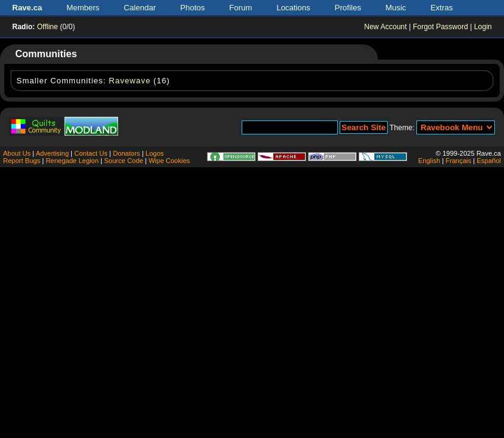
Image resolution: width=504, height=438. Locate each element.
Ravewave (130, 81)
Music (396, 8)
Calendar (140, 8)
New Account (385, 27)
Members (83, 8)
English (429, 161)
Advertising (52, 153)
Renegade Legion (72, 161)
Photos (192, 8)
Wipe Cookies (169, 161)
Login (483, 27)
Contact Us (91, 153)
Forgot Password (440, 27)
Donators (126, 153)
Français (458, 161)
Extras (442, 8)
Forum (241, 8)
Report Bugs (22, 161)
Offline (47, 27)
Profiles (348, 8)
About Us (17, 153)
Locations (293, 8)
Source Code (124, 161)
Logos (155, 153)
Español (489, 161)
